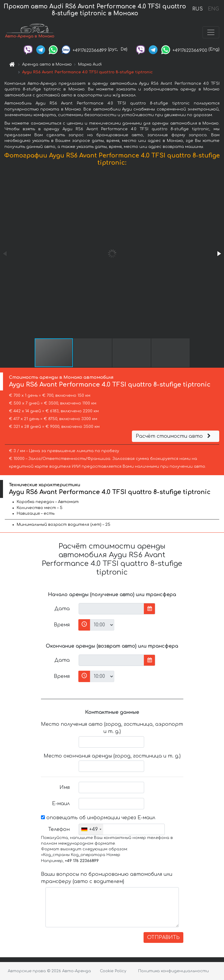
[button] (219, 254)
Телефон (59, 829)
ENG (213, 9)
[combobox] (91, 829)
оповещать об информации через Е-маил (98, 818)
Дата (62, 609)
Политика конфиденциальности (173, 971)
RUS (198, 9)
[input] (111, 609)
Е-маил (61, 804)
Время (62, 625)
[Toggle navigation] (211, 32)
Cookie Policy (113, 971)
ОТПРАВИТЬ (163, 937)
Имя (65, 787)
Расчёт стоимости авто (174, 436)
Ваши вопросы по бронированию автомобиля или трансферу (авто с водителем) (107, 878)
